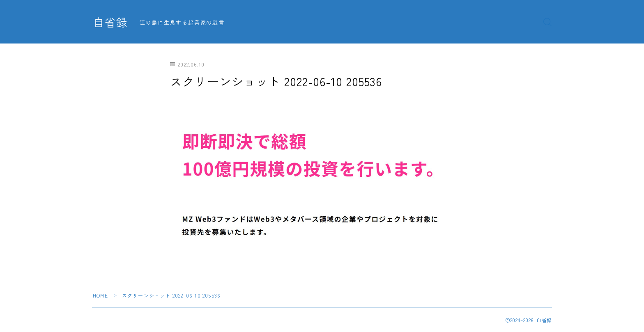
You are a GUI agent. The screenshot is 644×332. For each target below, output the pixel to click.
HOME (100, 295)
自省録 (110, 22)
